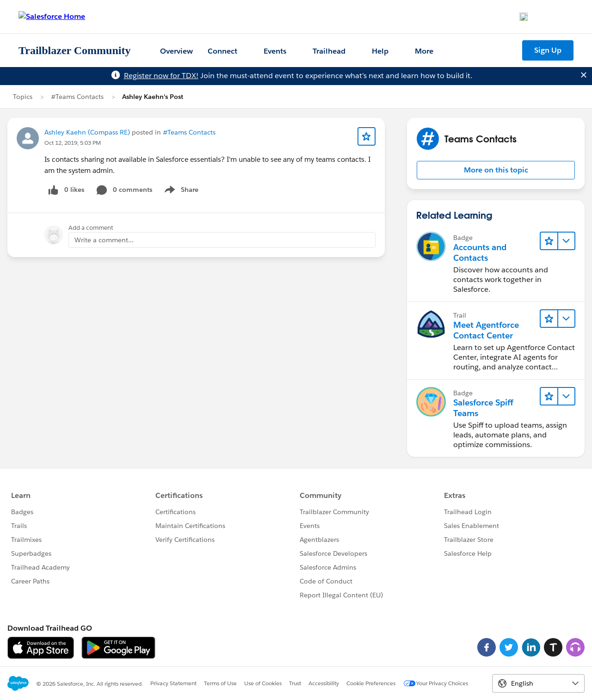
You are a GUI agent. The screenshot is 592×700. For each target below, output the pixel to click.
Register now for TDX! (161, 76)
